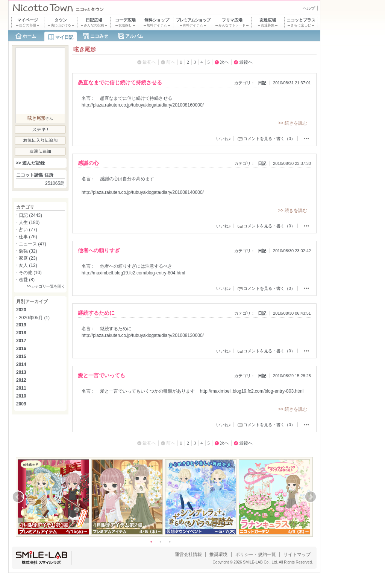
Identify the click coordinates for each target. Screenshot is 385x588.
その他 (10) (30, 273)
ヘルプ (309, 8)
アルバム (134, 36)
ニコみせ (99, 36)
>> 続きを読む (293, 123)
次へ (224, 62)
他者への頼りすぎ (99, 250)
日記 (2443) (30, 215)
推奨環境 (218, 554)
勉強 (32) (28, 251)
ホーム (29, 36)
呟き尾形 (36, 118)
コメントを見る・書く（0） (269, 139)
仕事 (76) (28, 237)
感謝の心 (88, 163)
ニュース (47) (33, 244)
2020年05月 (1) (34, 318)
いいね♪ (224, 139)
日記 (262, 83)
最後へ (246, 62)
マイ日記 (64, 37)
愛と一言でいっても (102, 375)
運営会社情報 (188, 554)
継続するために (96, 313)
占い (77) (28, 230)
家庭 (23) (28, 258)
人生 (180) (29, 222)
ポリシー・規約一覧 (256, 554)
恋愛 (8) (27, 280)
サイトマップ (297, 554)
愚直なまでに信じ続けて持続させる (120, 82)
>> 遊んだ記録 (30, 163)
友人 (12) (28, 265)
